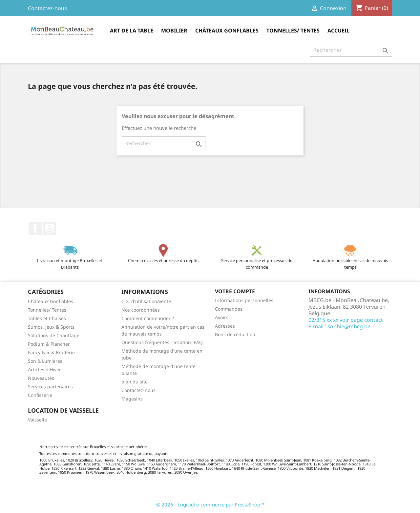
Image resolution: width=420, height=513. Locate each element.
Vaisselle (37, 420)
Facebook (35, 228)
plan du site (135, 382)
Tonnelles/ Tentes (293, 31)
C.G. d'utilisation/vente (146, 301)
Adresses (225, 326)
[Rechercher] (351, 50)
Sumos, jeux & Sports (51, 327)
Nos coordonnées (141, 310)
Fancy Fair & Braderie (51, 352)
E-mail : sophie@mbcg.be (339, 326)
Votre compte (235, 291)
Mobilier (174, 31)
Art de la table (132, 31)
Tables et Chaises (47, 318)
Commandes (229, 309)
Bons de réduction (235, 334)
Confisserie (40, 395)
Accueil (338, 31)
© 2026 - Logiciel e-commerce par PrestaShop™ (210, 504)
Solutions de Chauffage (54, 335)
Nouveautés (41, 378)
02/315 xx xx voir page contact (346, 320)
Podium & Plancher (49, 344)
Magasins (132, 399)
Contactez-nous (47, 8)
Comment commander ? (148, 318)
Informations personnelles (244, 300)
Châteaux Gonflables (227, 31)
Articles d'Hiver (44, 369)
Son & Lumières (45, 361)
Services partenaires (50, 387)
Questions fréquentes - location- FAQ (162, 342)
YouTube (50, 228)
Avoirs (222, 317)
